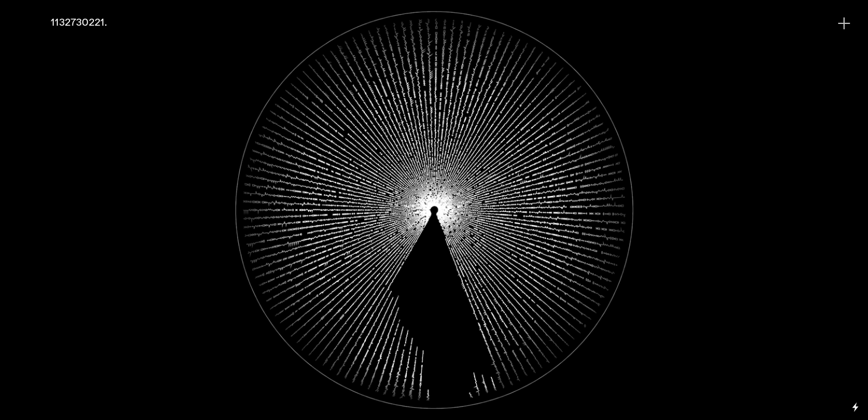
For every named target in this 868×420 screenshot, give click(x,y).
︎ (844, 24)
